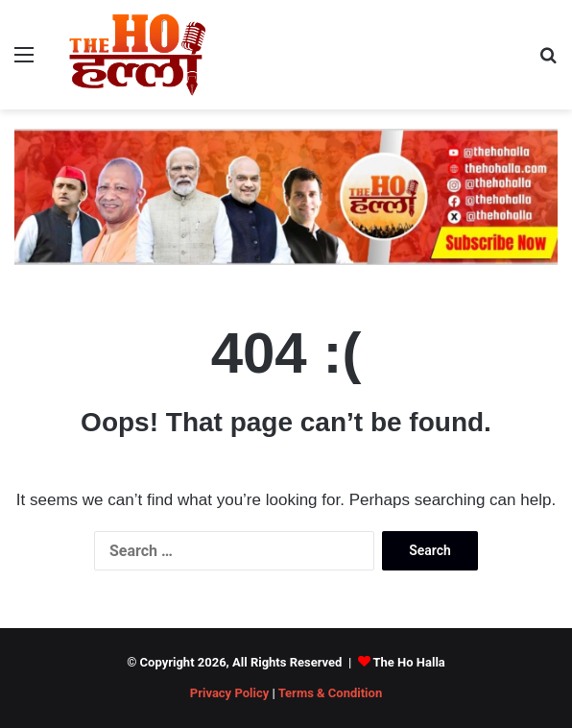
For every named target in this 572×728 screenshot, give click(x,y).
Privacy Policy (229, 693)
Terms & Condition (331, 693)
